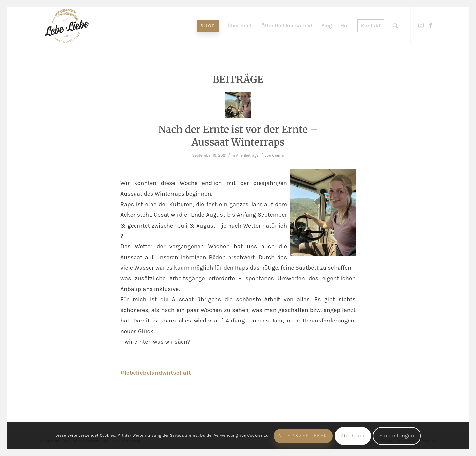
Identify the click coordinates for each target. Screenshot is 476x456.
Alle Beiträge (247, 155)
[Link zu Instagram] (421, 25)
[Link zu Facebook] (431, 25)
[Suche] (395, 26)
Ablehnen (353, 436)
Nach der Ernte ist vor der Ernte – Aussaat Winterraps (238, 136)
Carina (278, 155)
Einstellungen (397, 436)
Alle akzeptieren (303, 436)
